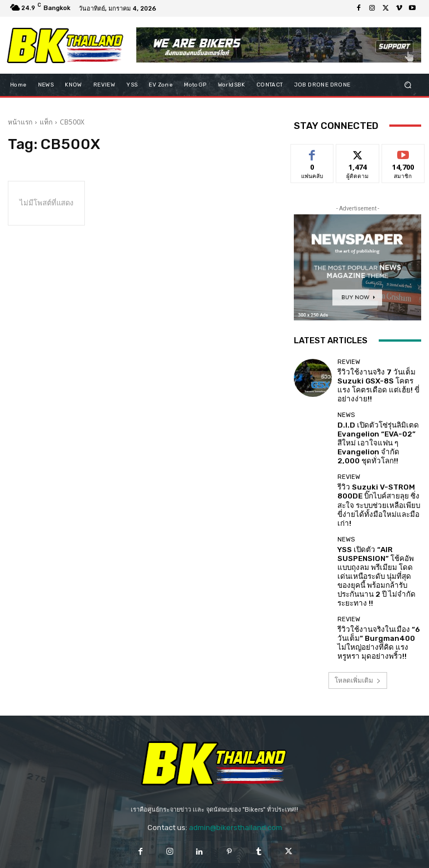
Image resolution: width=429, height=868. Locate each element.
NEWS (346, 408)
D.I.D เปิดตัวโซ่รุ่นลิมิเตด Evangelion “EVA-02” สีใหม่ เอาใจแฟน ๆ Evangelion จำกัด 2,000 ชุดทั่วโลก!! (378, 429)
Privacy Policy (173, 850)
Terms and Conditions (242, 850)
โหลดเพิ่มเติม (358, 621)
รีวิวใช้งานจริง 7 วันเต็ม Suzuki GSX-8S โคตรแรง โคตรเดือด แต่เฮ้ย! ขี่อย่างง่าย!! (378, 382)
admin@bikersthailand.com (235, 768)
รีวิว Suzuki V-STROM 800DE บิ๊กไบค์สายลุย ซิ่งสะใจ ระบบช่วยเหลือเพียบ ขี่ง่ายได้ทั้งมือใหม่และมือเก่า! (378, 476)
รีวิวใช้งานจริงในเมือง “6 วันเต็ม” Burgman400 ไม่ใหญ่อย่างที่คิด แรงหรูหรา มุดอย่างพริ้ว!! (376, 584)
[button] (408, 85)
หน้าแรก (20, 122)
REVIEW (349, 365)
